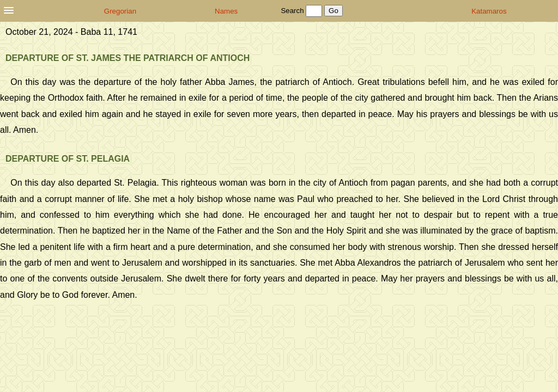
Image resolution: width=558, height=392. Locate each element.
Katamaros (489, 11)
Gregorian (120, 11)
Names (226, 11)
